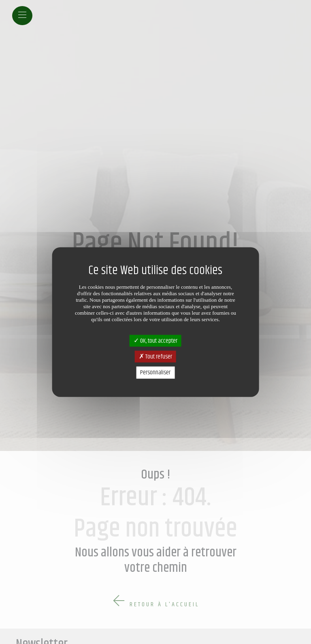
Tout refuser (155, 357)
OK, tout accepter (155, 341)
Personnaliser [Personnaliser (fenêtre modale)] (155, 372)
